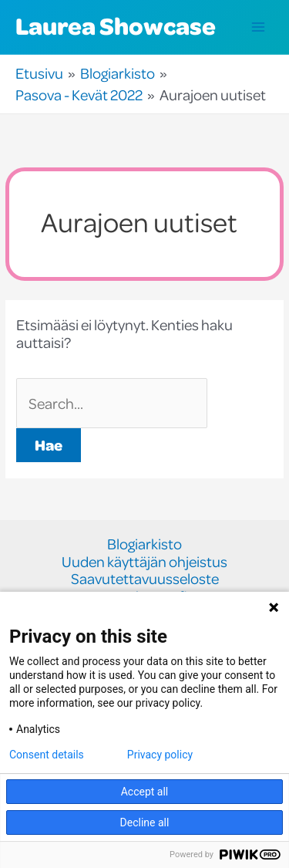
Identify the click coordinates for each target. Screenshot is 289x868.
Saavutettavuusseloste (145, 579)
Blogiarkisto (144, 544)
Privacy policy (160, 755)
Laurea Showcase (116, 25)
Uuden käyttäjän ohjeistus (144, 562)
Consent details (47, 755)
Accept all (145, 792)
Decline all (145, 822)
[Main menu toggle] (259, 27)
